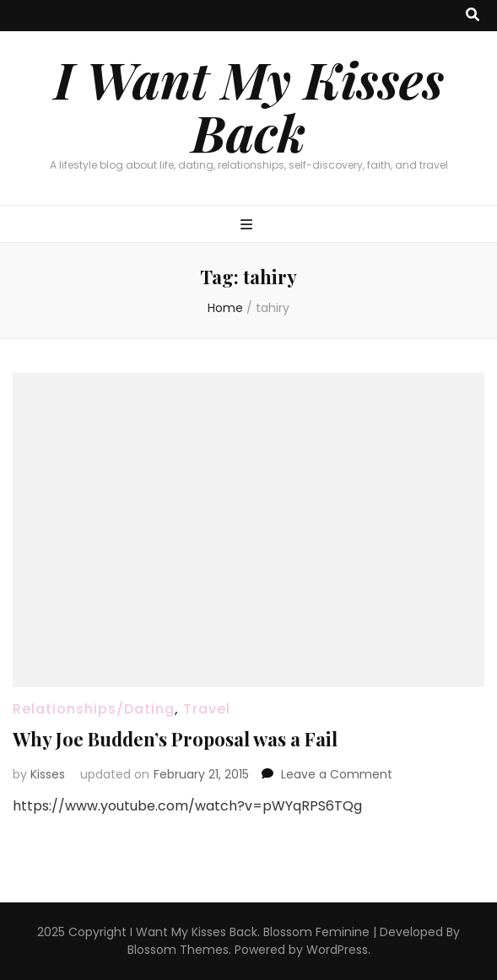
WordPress (337, 950)
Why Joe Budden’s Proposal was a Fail (175, 739)
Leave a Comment (337, 774)
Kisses (48, 774)
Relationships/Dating (94, 709)
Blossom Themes (178, 950)
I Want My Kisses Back (249, 105)
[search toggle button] (473, 16)
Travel (207, 709)
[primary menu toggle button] (248, 226)
